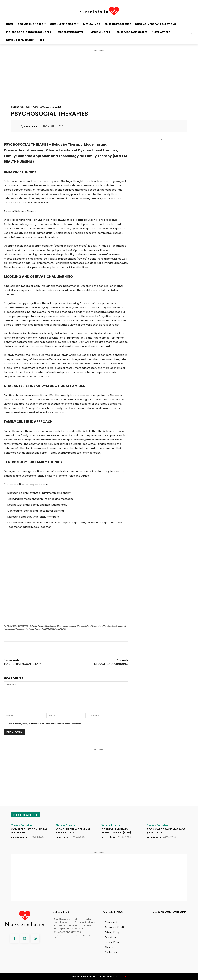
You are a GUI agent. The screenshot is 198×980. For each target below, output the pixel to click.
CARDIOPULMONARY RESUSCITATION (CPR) (116, 831)
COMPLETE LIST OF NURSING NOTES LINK (29, 831)
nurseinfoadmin (20, 837)
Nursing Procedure (21, 107)
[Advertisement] (99, 76)
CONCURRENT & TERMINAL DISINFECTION (73, 831)
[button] (190, 32)
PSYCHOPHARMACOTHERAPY (23, 664)
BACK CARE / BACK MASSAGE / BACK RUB (166, 831)
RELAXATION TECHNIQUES (111, 664)
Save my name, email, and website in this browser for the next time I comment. (45, 724)
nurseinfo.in (31, 126)
